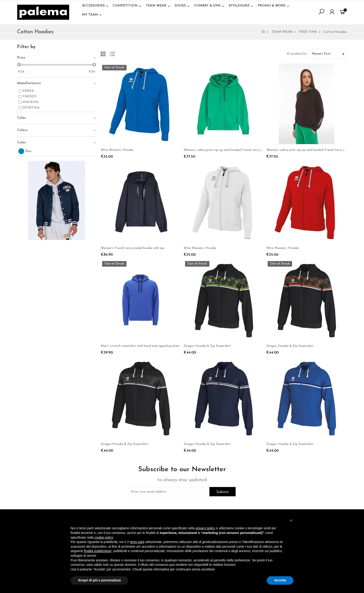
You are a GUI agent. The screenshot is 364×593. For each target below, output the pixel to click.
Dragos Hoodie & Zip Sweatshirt (207, 346)
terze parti (137, 542)
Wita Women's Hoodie (117, 150)
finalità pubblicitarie (98, 551)
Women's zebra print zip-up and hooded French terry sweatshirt (229, 150)
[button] (291, 520)
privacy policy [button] (205, 528)
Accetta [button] (280, 580)
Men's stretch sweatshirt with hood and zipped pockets (140, 346)
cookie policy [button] (104, 537)
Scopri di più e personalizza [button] (99, 580)
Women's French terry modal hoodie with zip (132, 248)
